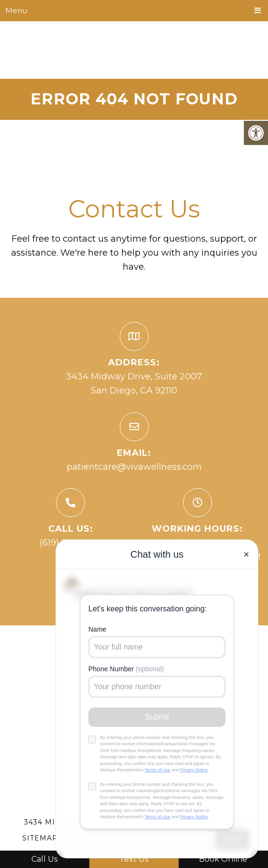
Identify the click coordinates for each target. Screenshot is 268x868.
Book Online (223, 859)
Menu (16, 10)
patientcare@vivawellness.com (134, 467)
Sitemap (40, 838)
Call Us (44, 859)
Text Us (134, 859)
